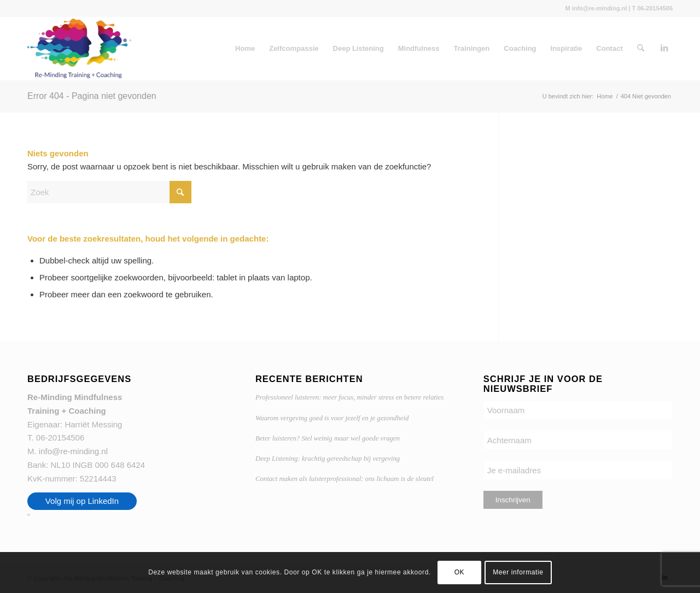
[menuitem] (641, 49)
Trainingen (472, 48)
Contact (609, 48)
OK (460, 572)
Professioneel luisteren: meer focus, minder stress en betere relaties (349, 397)
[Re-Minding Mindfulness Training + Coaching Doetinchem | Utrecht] (79, 49)
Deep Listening (358, 48)
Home (245, 48)
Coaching (520, 48)
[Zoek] (641, 49)
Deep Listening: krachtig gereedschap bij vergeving (328, 459)
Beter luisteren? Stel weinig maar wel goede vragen (328, 438)
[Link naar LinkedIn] (664, 48)
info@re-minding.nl (73, 451)
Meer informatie (518, 572)
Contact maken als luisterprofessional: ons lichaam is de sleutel (345, 479)
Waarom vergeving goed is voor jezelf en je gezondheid (332, 418)
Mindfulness (419, 48)
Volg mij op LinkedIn (82, 501)
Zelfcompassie (294, 48)
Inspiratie (567, 48)
